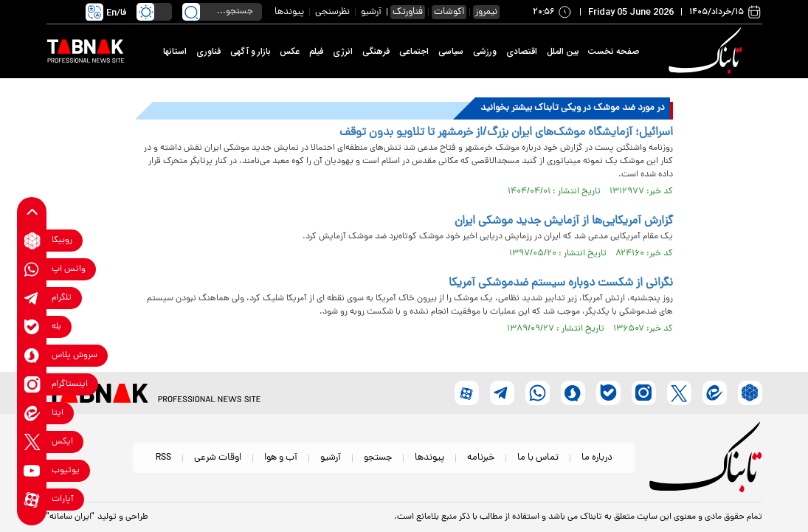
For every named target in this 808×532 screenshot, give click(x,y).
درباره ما (597, 458)
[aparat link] (32, 500)
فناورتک (408, 12)
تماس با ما (538, 458)
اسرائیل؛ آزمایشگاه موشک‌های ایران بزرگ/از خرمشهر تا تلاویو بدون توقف (506, 133)
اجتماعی (414, 52)
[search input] (222, 12)
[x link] (32, 442)
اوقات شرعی (218, 458)
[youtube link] (32, 471)
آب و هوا (281, 458)
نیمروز (486, 12)
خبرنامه (481, 458)
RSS (163, 458)
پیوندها (289, 12)
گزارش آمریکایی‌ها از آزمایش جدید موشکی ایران (564, 221)
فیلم (316, 52)
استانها (175, 52)
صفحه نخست (614, 52)
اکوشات (449, 12)
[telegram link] (32, 298)
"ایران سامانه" (70, 517)
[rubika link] (32, 241)
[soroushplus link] (32, 356)
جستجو (378, 458)
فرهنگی (376, 52)
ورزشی (485, 52)
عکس (290, 52)
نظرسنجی (332, 12)
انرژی (343, 52)
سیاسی (451, 52)
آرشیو (371, 12)
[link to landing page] (708, 51)
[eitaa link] (32, 414)
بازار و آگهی (250, 52)
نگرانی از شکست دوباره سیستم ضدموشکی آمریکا (561, 283)
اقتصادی (522, 52)
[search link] (191, 12)
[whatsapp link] (32, 270)
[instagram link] (32, 385)
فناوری (208, 52)
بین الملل (563, 52)
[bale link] (32, 327)
